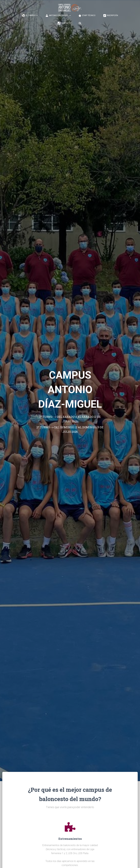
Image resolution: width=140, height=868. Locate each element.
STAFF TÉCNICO (87, 16)
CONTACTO (64, 23)
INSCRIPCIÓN (111, 16)
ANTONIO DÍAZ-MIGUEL (58, 16)
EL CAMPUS (30, 16)
